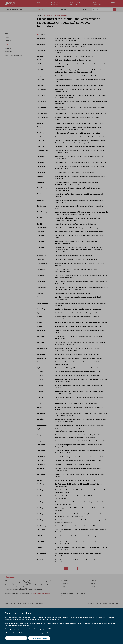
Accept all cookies (16, 639)
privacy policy (15, 630)
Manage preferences (12, 634)
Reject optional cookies (40, 639)
